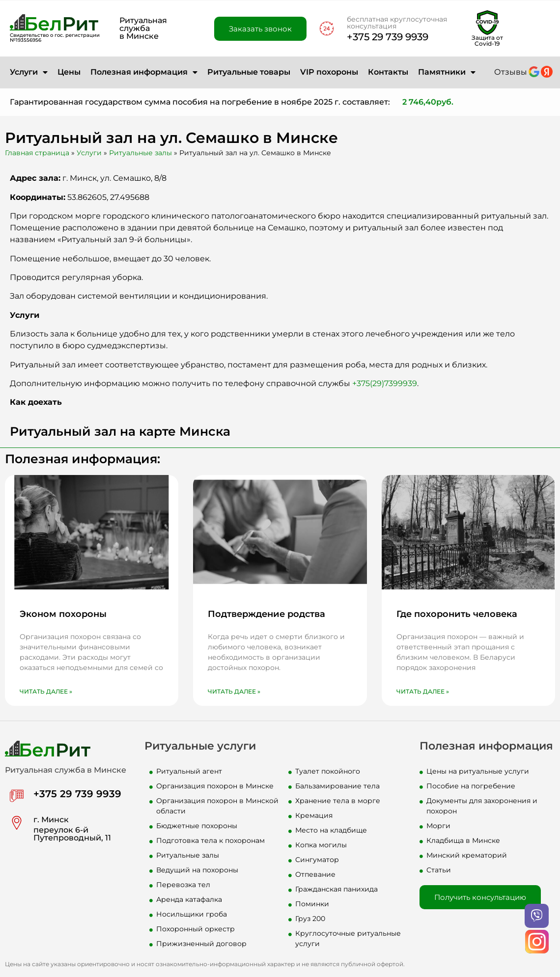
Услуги (29, 72)
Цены (69, 72)
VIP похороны (329, 72)
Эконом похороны (63, 614)
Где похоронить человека (457, 614)
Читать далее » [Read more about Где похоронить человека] (423, 691)
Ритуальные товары (249, 72)
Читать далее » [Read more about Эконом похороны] (46, 691)
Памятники (447, 72)
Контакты (388, 72)
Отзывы (511, 72)
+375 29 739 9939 (388, 37)
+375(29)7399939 (385, 383)
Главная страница (37, 153)
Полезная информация (144, 72)
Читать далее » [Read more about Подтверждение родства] (234, 691)
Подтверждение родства (266, 614)
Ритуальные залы (140, 153)
